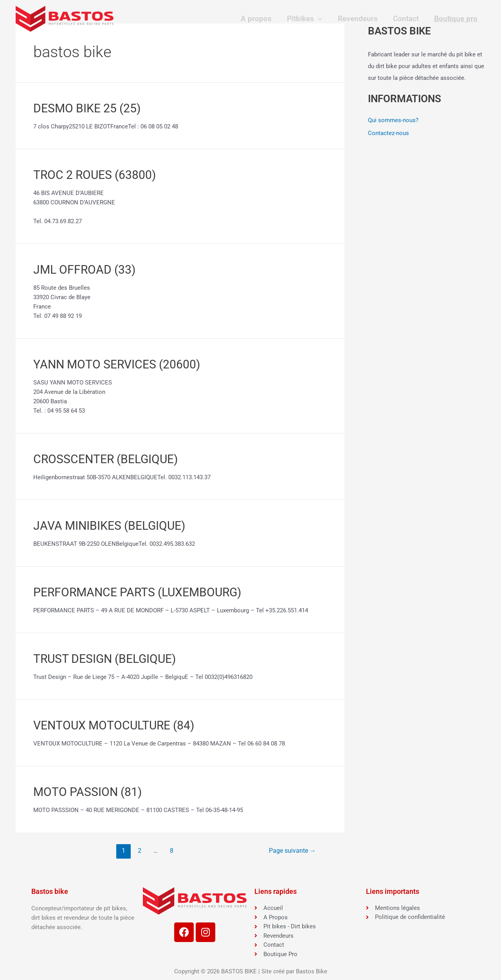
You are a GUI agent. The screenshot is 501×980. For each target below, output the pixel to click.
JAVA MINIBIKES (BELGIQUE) (109, 526)
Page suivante (292, 851)
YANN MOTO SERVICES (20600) (117, 364)
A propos (259, 19)
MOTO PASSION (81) (87, 792)
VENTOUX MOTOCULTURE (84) (114, 725)
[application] (320, 19)
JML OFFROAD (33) (84, 270)
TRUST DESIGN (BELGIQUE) (105, 659)
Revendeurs (359, 19)
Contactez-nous (388, 134)
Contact (407, 19)
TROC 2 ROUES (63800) (95, 175)
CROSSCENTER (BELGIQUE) (105, 459)
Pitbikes (306, 19)
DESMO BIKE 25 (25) (87, 108)
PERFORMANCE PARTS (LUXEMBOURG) (137, 592)
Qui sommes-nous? (393, 120)
